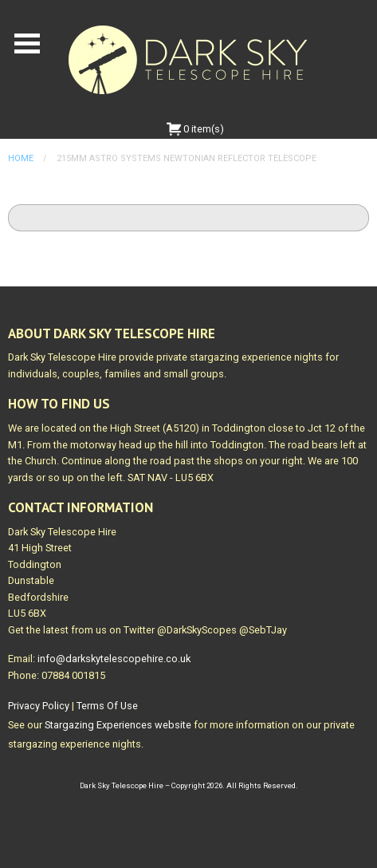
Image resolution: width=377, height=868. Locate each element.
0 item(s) (195, 129)
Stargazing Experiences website (118, 725)
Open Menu (27, 43)
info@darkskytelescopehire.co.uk (114, 659)
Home (21, 158)
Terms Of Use (107, 706)
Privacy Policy (39, 706)
